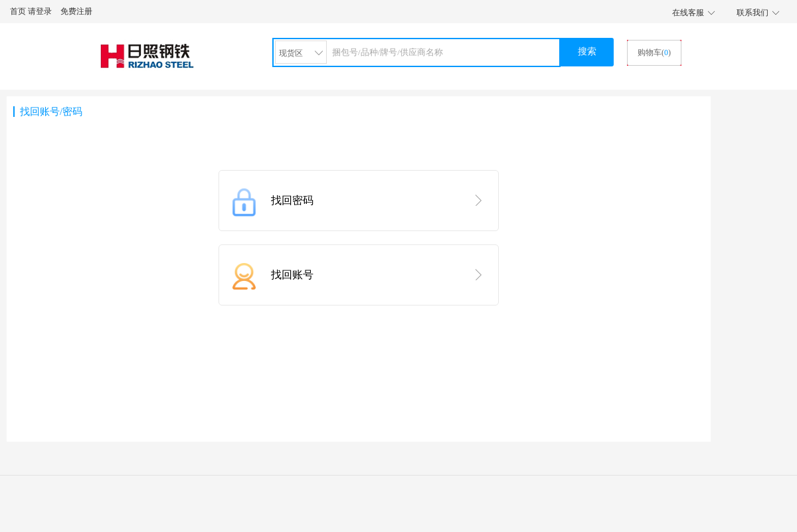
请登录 (40, 11)
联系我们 (753, 13)
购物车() (654, 52)
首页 (18, 11)
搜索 (587, 51)
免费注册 (76, 11)
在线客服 (688, 13)
